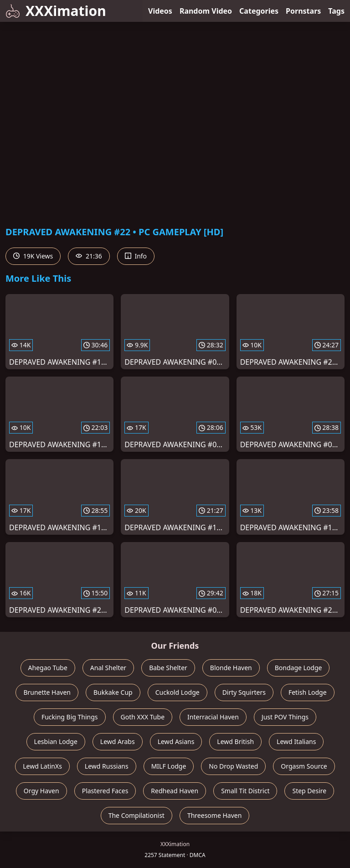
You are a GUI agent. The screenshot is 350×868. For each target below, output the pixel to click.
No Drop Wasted (233, 766)
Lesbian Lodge (56, 741)
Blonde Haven (231, 668)
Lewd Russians (107, 766)
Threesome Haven (214, 815)
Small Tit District (245, 791)
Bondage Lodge (299, 668)
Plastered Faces (105, 791)
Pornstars (303, 11)
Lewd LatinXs (42, 766)
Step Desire (309, 791)
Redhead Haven (175, 791)
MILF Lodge (169, 766)
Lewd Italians (296, 741)
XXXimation (56, 11)
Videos (160, 11)
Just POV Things (285, 717)
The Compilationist (136, 815)
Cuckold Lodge (178, 692)
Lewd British (235, 741)
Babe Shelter (168, 668)
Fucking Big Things (70, 717)
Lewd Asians (176, 741)
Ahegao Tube (48, 668)
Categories (259, 11)
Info (136, 256)
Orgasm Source (304, 766)
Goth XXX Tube (143, 717)
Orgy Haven (41, 791)
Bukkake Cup (113, 692)
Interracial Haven (213, 717)
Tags (336, 11)
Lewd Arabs (118, 741)
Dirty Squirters (244, 692)
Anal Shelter (108, 668)
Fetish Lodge (308, 692)
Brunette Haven (47, 692)
